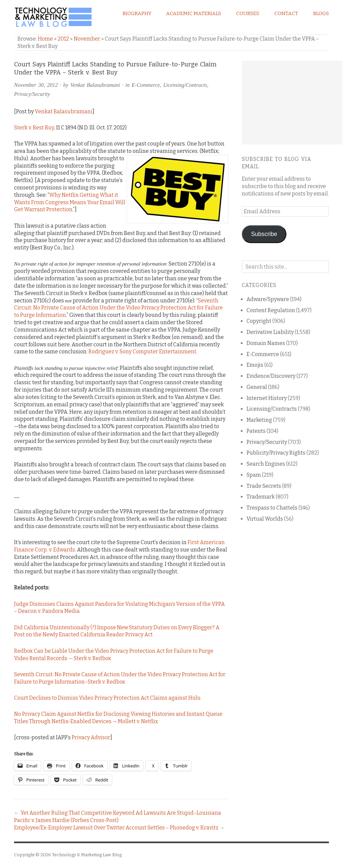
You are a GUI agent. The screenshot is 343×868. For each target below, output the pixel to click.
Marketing (259, 420)
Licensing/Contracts (185, 85)
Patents (256, 431)
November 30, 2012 (36, 85)
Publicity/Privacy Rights (276, 453)
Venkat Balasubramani (95, 85)
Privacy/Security (32, 94)
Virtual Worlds (265, 519)
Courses (248, 13)
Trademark (261, 497)
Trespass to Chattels (272, 508)
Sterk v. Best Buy (34, 128)
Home (45, 39)
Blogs (321, 13)
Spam (254, 475)
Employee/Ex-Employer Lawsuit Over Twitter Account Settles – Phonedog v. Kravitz (116, 828)
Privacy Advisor (91, 737)
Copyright (259, 321)
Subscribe (264, 234)
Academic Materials (194, 13)
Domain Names (266, 343)
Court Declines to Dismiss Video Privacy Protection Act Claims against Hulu (107, 698)
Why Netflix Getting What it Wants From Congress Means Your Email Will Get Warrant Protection (70, 202)
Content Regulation (271, 310)
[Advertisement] (292, 103)
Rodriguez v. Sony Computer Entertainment (142, 352)
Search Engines (266, 464)
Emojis (255, 365)
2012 (63, 39)
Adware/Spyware (268, 299)
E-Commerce (146, 85)
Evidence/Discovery (271, 376)
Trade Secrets (264, 486)
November (87, 39)
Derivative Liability (270, 332)
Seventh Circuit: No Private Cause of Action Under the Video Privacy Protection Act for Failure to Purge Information (118, 308)
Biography (137, 13)
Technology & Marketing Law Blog (87, 855)
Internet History (267, 398)
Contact (286, 13)
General (257, 387)
